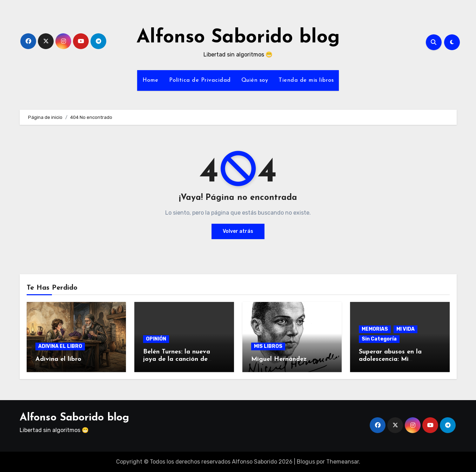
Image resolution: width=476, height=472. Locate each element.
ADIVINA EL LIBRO (60, 346)
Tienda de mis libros (306, 80)
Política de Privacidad (200, 80)
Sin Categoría (379, 339)
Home (150, 80)
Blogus (306, 462)
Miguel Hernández (279, 359)
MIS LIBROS (268, 346)
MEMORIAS (375, 329)
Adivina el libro (58, 359)
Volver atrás (238, 231)
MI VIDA (405, 329)
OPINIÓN (156, 339)
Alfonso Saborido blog (238, 38)
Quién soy (255, 80)
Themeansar (343, 462)
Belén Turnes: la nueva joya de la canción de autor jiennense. (177, 359)
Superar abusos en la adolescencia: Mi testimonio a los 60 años (396, 359)
